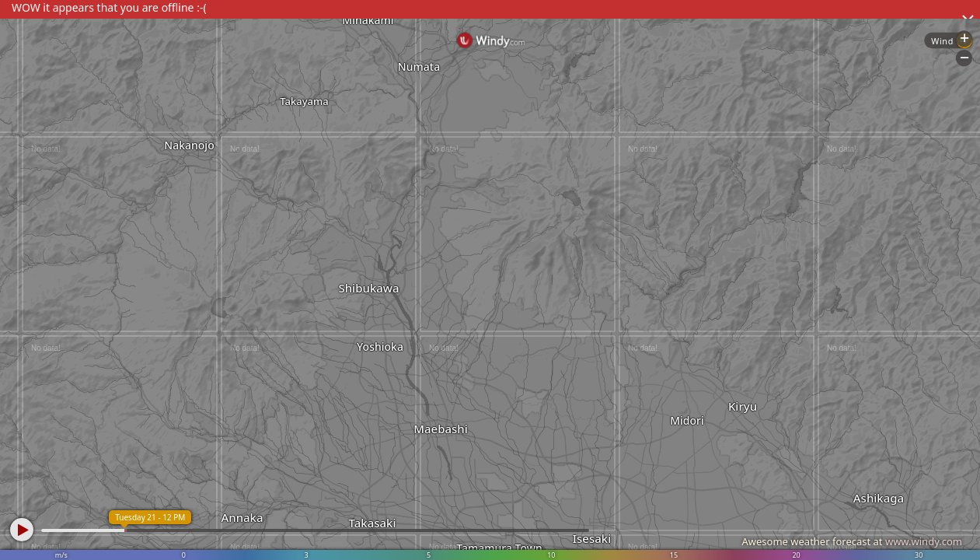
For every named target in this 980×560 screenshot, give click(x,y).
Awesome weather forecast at (852, 541)
